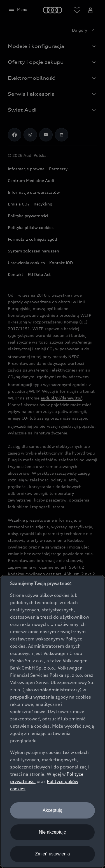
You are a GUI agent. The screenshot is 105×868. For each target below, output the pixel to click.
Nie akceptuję (53, 832)
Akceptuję (52, 810)
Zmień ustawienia (53, 854)
